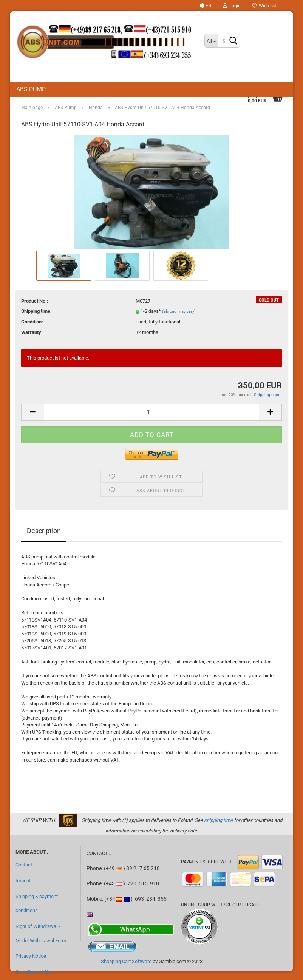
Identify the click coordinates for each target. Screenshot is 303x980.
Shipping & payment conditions (37, 904)
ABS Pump (31, 89)
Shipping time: (36, 311)
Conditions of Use (34, 972)
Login (232, 6)
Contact (24, 865)
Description (44, 531)
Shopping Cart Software (126, 961)
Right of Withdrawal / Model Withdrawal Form (41, 933)
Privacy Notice (31, 956)
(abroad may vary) (179, 312)
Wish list (264, 6)
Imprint (23, 881)
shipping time (218, 820)
